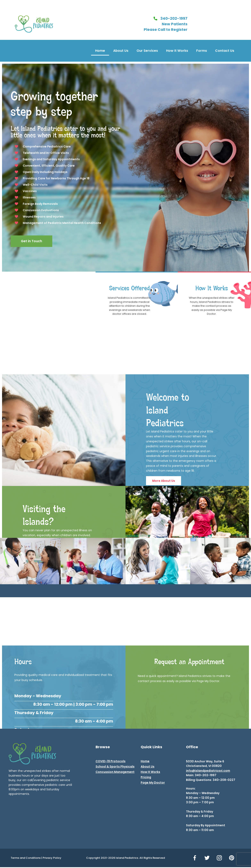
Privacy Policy (52, 858)
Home (100, 51)
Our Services (147, 51)
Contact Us (225, 51)
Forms (202, 51)
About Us (121, 51)
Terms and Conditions (26, 858)
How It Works (177, 51)
